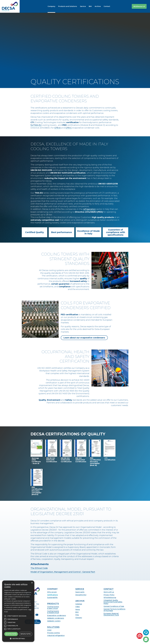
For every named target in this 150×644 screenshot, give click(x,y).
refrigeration (89, 209)
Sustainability (52, 598)
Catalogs (79, 604)
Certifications (53, 595)
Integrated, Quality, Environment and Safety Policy (113, 602)
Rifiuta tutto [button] (26, 634)
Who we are (52, 592)
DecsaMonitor (81, 595)
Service (80, 589)
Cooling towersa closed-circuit (53, 612)
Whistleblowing (110, 598)
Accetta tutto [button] (11, 634)
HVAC (49, 630)
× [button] (32, 583)
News (78, 610)
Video (78, 607)
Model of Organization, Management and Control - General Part (63, 572)
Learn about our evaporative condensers (84, 338)
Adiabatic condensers (56, 618)
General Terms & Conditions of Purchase (114, 610)
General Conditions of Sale (114, 606)
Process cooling (53, 633)
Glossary (79, 618)
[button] (123, 6)
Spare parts (80, 592)
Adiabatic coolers (54, 621)
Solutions (53, 627)
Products (53, 604)
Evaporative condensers (57, 616)
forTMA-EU (36, 125)
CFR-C (69, 128)
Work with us (109, 592)
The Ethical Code (39, 568)
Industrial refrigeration (56, 636)
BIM (77, 612)
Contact (109, 589)
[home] (10, 6)
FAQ (77, 615)
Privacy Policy (109, 595)
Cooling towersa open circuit (53, 608)
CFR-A (57, 128)
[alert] (18, 611)
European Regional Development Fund (111, 614)
